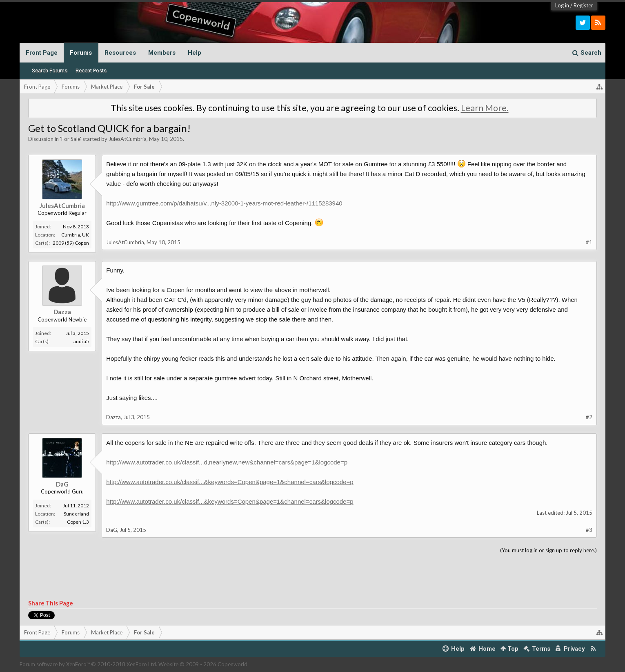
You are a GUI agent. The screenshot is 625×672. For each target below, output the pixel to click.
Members (162, 53)
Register (583, 5)
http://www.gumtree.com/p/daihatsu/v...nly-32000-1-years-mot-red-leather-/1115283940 (224, 203)
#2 (589, 417)
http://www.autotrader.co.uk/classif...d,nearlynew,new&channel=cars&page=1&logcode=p (227, 462)
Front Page (42, 53)
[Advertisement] (313, 577)
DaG (62, 484)
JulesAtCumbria (128, 139)
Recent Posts (91, 70)
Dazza (62, 312)
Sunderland (76, 514)
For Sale (71, 139)
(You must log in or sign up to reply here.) (548, 550)
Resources (120, 53)
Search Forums (50, 70)
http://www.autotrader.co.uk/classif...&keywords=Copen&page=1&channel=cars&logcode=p (230, 482)
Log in (562, 5)
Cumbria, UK (75, 235)
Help (195, 53)
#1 (589, 242)
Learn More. (485, 108)
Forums (81, 53)
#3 (589, 530)
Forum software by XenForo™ (88, 664)
